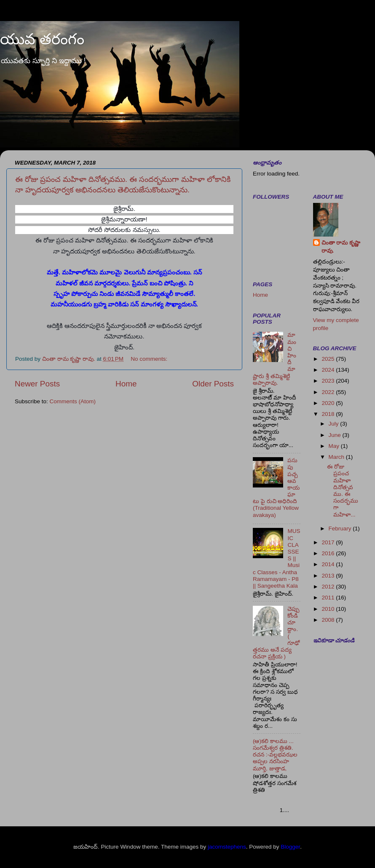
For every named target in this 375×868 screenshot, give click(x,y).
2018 (329, 414)
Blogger (290, 847)
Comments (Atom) (73, 401)
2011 (329, 598)
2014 (329, 564)
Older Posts (213, 384)
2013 (329, 576)
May (335, 446)
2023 (329, 381)
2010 (329, 609)
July (335, 424)
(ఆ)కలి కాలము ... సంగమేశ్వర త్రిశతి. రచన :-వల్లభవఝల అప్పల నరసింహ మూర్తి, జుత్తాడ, (275, 755)
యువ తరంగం (42, 39)
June (336, 435)
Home (126, 384)
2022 (329, 392)
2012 (329, 587)
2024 (329, 370)
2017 (329, 542)
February (341, 529)
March (337, 457)
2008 (329, 620)
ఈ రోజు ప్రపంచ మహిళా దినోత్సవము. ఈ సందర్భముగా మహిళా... (343, 490)
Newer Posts (37, 384)
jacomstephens (227, 847)
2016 (329, 553)
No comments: (150, 359)
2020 (329, 403)
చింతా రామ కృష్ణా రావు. (341, 247)
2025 (329, 359)
